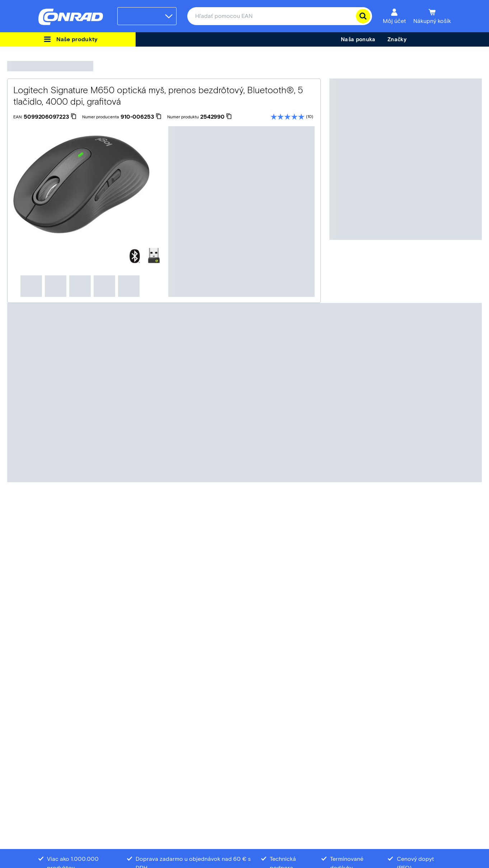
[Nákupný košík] (432, 16)
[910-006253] (141, 117)
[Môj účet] (394, 16)
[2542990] (216, 117)
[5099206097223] (50, 117)
